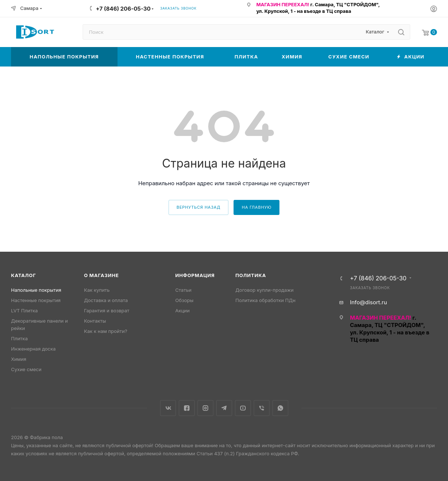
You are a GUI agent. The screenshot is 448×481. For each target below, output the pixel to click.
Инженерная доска (33, 349)
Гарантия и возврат (107, 311)
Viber (262, 408)
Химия (19, 359)
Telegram (224, 408)
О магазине (102, 275)
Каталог (24, 275)
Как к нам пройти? (106, 331)
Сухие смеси (26, 369)
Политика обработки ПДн (265, 300)
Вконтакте (168, 408)
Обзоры (184, 300)
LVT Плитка (24, 311)
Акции (182, 311)
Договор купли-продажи (264, 290)
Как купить (97, 290)
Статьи (183, 290)
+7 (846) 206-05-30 (123, 9)
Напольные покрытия (36, 290)
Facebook (187, 408)
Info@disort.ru (368, 302)
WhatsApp (280, 408)
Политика (251, 275)
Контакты (95, 321)
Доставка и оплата (106, 300)
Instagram (205, 408)
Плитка (19, 338)
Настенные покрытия (36, 300)
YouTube (243, 408)
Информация (195, 275)
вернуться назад (199, 207)
